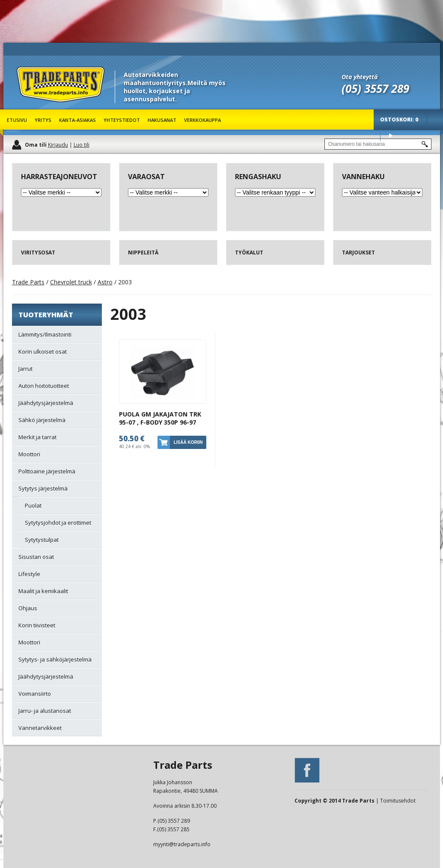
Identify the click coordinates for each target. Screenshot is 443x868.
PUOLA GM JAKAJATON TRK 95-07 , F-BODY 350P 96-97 (160, 418)
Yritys (43, 120)
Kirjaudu (58, 145)
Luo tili (82, 145)
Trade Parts (33, 107)
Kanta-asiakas (77, 120)
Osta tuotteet (391, 135)
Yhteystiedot (122, 120)
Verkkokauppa (202, 120)
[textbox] (378, 144)
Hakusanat (162, 120)
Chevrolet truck (71, 282)
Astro (105, 282)
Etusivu (17, 120)
